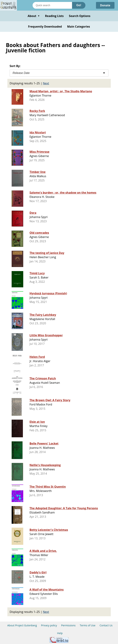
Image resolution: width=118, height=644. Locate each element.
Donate (105, 5)
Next (46, 83)
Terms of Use (88, 625)
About (34, 16)
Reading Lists (54, 16)
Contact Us (106, 625)
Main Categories (79, 27)
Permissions (68, 625)
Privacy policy (49, 625)
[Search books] (52, 5)
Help (60, 633)
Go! (79, 5)
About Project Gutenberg (22, 625)
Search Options (80, 16)
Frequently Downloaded (45, 27)
